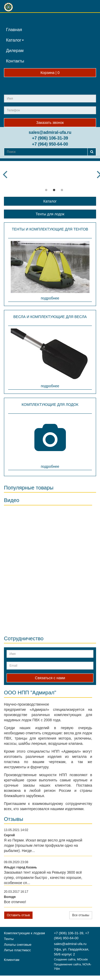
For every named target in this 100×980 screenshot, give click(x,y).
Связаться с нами (50, 678)
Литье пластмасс (17, 950)
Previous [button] (5, 174)
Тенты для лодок (50, 214)
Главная (14, 30)
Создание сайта (65, 959)
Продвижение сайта (67, 964)
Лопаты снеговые (18, 945)
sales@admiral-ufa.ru (50, 132)
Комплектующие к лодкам (24, 933)
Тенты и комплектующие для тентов (50, 229)
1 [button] (46, 190)
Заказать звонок (50, 123)
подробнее (50, 298)
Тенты (9, 939)
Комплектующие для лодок (50, 405)
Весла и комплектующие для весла (50, 317)
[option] (54, 165)
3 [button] (62, 190)
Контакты (15, 61)
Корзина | (50, 73)
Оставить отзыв (18, 915)
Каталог (15, 40)
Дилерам (15, 51)
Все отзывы (81, 915)
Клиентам (12, 960)
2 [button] (54, 190)
